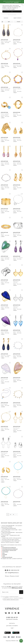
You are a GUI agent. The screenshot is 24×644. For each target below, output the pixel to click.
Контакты (12, 623)
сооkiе (13, 9)
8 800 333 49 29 (15, 570)
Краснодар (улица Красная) (7, 557)
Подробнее (16, 2)
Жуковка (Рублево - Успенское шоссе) (9, 550)
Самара (4, 556)
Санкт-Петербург (5, 552)
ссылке (17, 542)
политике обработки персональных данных (11, 599)
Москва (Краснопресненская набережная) (10, 549)
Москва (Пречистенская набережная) (9, 548)
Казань (3, 553)
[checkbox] (12, 598)
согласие (7, 597)
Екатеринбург (5, 554)
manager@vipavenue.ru (13, 573)
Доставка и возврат (12, 626)
